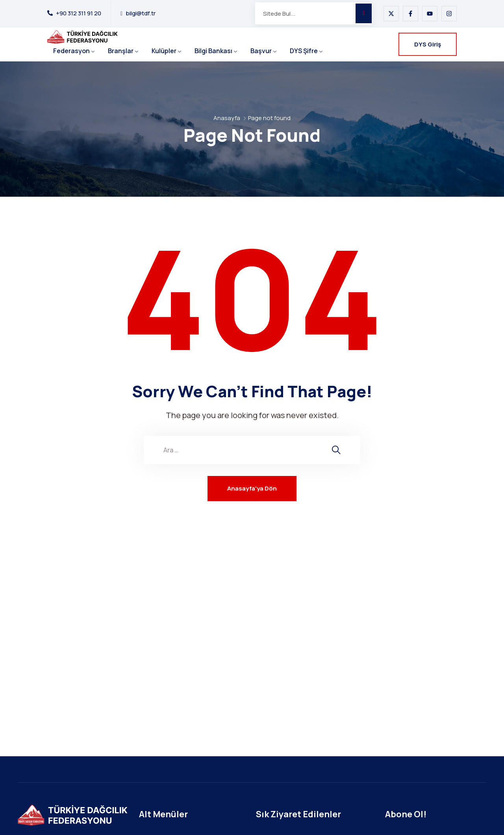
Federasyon (71, 51)
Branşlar (121, 51)
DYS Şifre (304, 51)
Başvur (261, 51)
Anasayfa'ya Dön (252, 488)
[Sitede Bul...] (305, 13)
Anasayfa (227, 118)
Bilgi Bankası (213, 51)
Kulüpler (164, 51)
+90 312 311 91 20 (79, 13)
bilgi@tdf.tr (141, 13)
